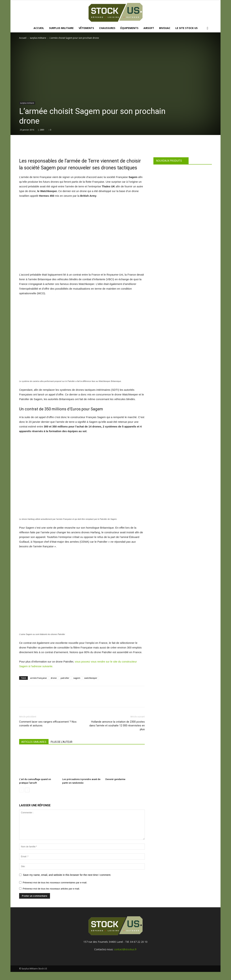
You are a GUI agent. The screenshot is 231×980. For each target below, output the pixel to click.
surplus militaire (38, 38)
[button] (208, 28)
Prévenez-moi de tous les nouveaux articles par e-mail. (51, 889)
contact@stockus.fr (125, 949)
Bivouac (165, 28)
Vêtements (86, 28)
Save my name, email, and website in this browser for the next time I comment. (67, 875)
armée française (38, 678)
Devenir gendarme (115, 779)
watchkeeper (91, 678)
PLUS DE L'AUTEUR (62, 742)
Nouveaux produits (169, 161)
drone (54, 678)
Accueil (39, 28)
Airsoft (149, 28)
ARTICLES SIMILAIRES (34, 742)
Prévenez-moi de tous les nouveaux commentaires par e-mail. (55, 883)
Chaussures (107, 28)
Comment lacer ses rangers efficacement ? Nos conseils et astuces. (48, 724)
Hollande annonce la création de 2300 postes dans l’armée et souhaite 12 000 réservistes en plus (117, 726)
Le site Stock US (187, 28)
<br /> (77, 235)
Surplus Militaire (61, 28)
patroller (65, 678)
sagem (77, 678)
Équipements (129, 28)
